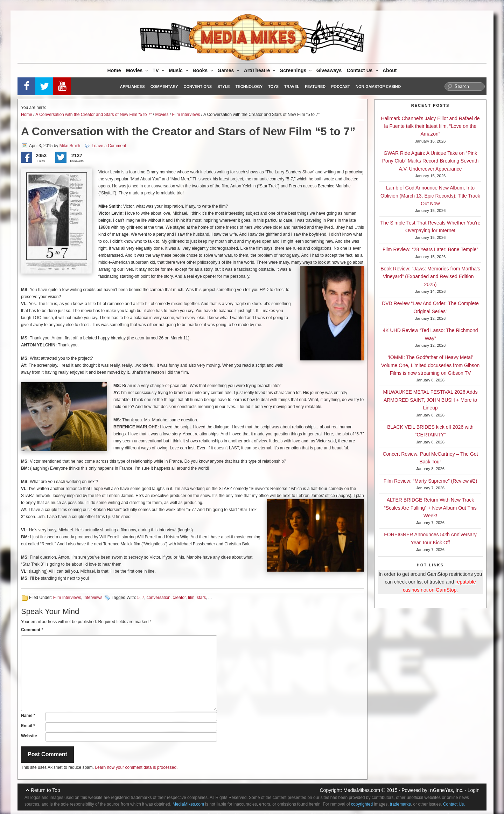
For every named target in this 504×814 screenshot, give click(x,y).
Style (223, 87)
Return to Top (45, 790)
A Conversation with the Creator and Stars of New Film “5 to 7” (93, 115)
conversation (159, 598)
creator (179, 598)
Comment (32, 630)
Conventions (198, 87)
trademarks (400, 804)
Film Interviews (186, 115)
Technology (249, 87)
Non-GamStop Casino (378, 87)
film (191, 598)
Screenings (296, 70)
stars (201, 598)
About (390, 70)
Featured (315, 87)
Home (114, 70)
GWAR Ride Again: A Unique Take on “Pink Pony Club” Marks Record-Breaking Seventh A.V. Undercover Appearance (430, 161)
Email (28, 726)
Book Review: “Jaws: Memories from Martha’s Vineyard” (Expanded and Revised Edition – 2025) (430, 277)
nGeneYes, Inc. (447, 790)
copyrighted (362, 804)
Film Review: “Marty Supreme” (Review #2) (430, 481)
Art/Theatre (260, 70)
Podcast (341, 87)
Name (28, 716)
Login (474, 790)
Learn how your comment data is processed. (136, 767)
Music (179, 70)
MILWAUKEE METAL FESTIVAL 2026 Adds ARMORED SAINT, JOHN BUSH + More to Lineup (430, 400)
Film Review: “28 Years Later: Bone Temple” (430, 249)
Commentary (164, 87)
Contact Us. (454, 804)
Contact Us (363, 70)
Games (229, 70)
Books (203, 70)
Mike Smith (70, 146)
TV (159, 70)
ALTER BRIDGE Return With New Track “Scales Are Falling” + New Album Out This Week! (430, 508)
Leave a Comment (109, 146)
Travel (292, 87)
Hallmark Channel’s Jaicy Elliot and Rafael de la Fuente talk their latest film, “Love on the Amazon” (430, 126)
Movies (138, 70)
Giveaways (329, 70)
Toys (273, 87)
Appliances (132, 87)
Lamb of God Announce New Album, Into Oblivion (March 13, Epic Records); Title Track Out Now (430, 196)
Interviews (93, 598)
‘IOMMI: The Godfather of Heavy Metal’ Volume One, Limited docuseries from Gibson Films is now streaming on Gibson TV (430, 365)
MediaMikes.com (362, 790)
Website (29, 736)
